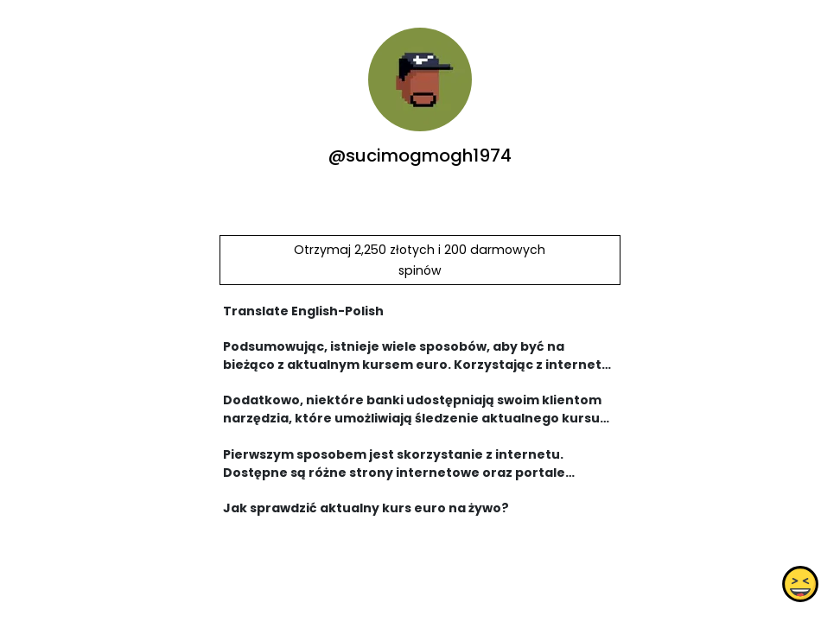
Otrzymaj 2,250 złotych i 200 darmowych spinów (420, 260)
